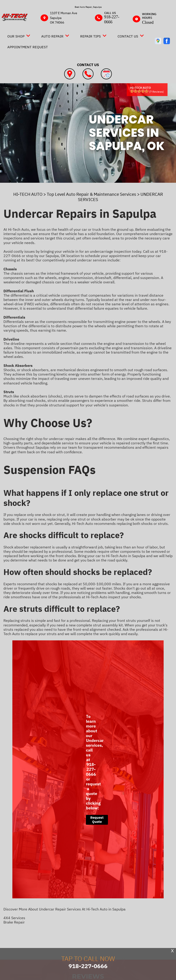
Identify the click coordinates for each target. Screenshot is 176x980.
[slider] (139, 91)
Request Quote (97, 820)
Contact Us (128, 36)
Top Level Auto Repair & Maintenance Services (91, 194)
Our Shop (16, 36)
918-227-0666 (112, 19)
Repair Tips (91, 36)
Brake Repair (14, 922)
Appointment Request (28, 47)
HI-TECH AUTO (28, 194)
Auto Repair (52, 36)
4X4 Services (14, 918)
